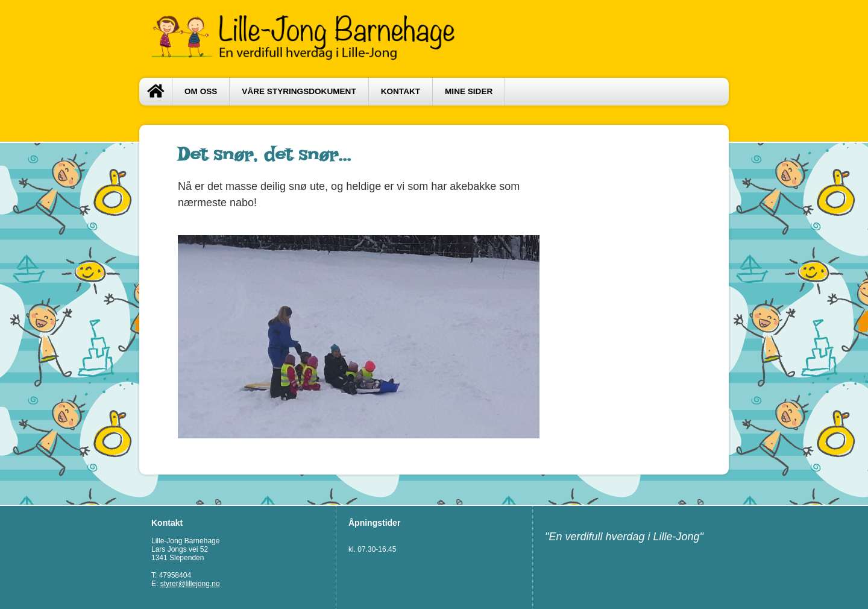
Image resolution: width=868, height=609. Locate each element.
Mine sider (469, 91)
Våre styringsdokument (299, 91)
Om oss (201, 91)
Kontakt (401, 91)
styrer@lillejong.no (190, 584)
